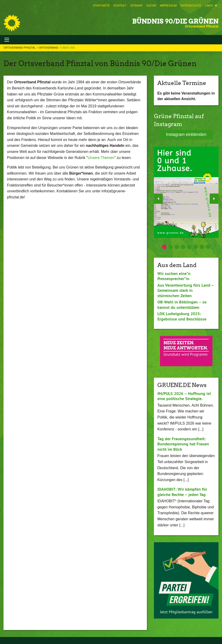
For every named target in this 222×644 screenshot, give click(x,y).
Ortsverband (49, 48)
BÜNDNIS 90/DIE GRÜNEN (175, 21)
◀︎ (158, 197)
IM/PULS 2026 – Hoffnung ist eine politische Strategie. (184, 396)
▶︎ (214, 197)
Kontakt (120, 6)
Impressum (168, 6)
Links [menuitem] (209, 6)
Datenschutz (191, 6)
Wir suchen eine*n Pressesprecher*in (174, 276)
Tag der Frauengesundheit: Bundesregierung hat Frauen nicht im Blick (183, 444)
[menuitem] (101, 6)
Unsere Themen (101, 158)
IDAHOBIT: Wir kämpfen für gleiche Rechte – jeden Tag (182, 492)
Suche (151, 6)
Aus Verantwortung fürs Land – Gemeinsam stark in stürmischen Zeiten (186, 290)
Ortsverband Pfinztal (20, 48)
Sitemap (136, 6)
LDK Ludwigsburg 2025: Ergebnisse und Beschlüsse (182, 316)
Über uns (68, 48)
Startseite (101, 6)
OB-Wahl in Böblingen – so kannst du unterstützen (182, 305)
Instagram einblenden (186, 134)
